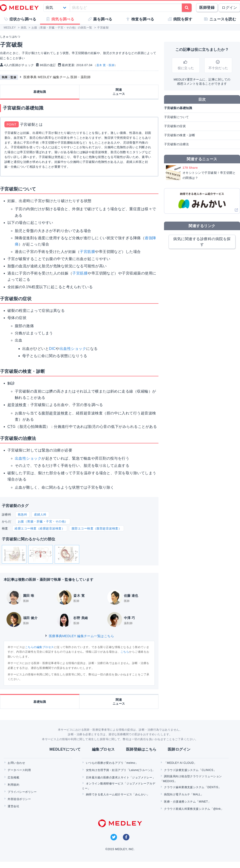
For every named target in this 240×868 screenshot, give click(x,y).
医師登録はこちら (141, 749)
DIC (52, 349)
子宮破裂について (177, 117)
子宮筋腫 (87, 252)
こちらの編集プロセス (39, 647)
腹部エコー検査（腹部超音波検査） (97, 528)
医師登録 (207, 8)
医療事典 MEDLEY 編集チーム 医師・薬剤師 (57, 77)
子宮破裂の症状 (175, 126)
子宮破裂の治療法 (177, 144)
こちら (125, 652)
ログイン (229, 8)
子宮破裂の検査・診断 (180, 135)
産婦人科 (40, 515)
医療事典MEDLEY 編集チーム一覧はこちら (79, 636)
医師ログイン (179, 749)
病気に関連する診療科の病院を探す (202, 242)
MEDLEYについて (65, 749)
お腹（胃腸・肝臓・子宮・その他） (43, 521)
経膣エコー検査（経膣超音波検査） (40, 528)
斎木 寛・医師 (106, 65)
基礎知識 (40, 92)
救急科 (22, 515)
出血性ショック (73, 349)
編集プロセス (103, 749)
